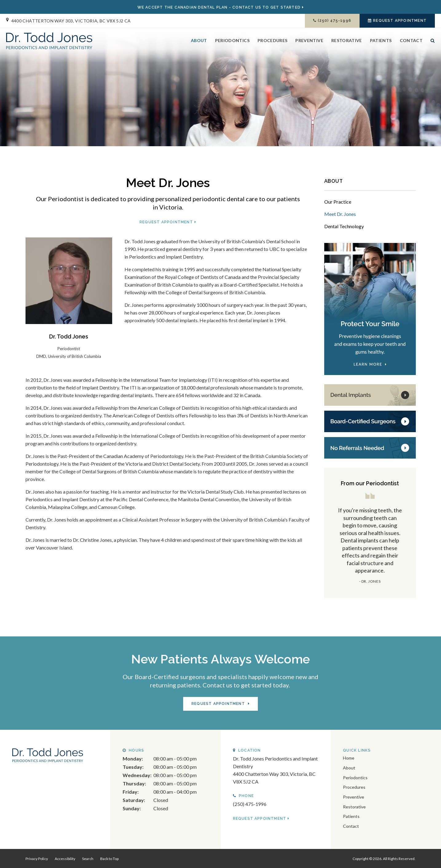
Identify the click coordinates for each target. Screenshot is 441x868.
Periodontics (232, 42)
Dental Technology (344, 226)
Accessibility (65, 858)
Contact (411, 42)
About (199, 42)
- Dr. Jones (370, 581)
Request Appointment (400, 21)
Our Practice (338, 202)
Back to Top (109, 858)
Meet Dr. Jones (340, 214)
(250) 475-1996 (335, 21)
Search (431, 47)
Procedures (273, 42)
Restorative (347, 42)
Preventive (309, 42)
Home (349, 757)
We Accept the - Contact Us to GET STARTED (219, 7)
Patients (381, 42)
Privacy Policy (37, 858)
